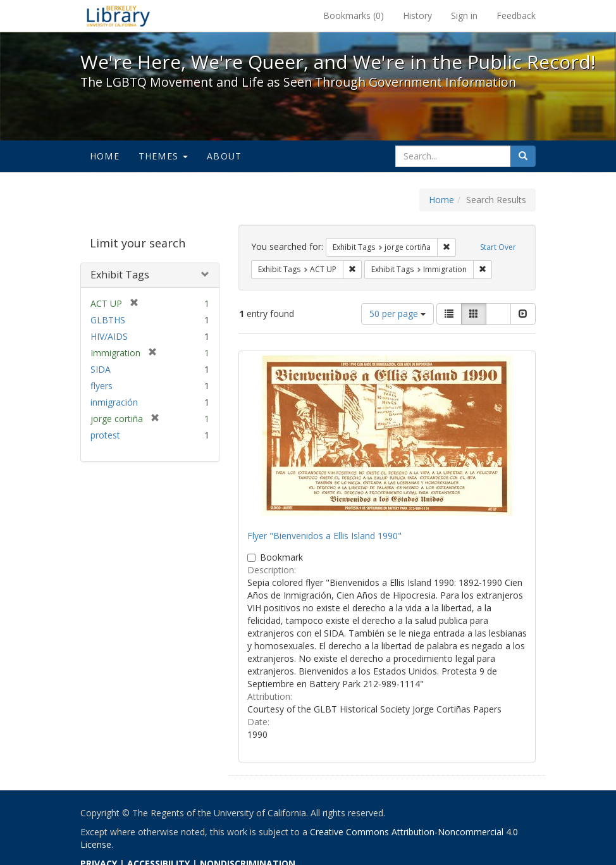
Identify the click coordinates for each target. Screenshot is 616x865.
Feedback (516, 16)
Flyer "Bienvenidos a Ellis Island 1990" (324, 536)
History (417, 16)
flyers (102, 386)
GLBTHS (108, 320)
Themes (163, 156)
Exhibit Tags (120, 275)
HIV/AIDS (109, 336)
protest (105, 435)
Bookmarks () (354, 16)
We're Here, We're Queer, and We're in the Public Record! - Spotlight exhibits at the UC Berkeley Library (118, 16)
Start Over (498, 247)
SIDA (101, 369)
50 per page (397, 314)
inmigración (114, 402)
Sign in (464, 16)
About (224, 156)
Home (105, 156)
